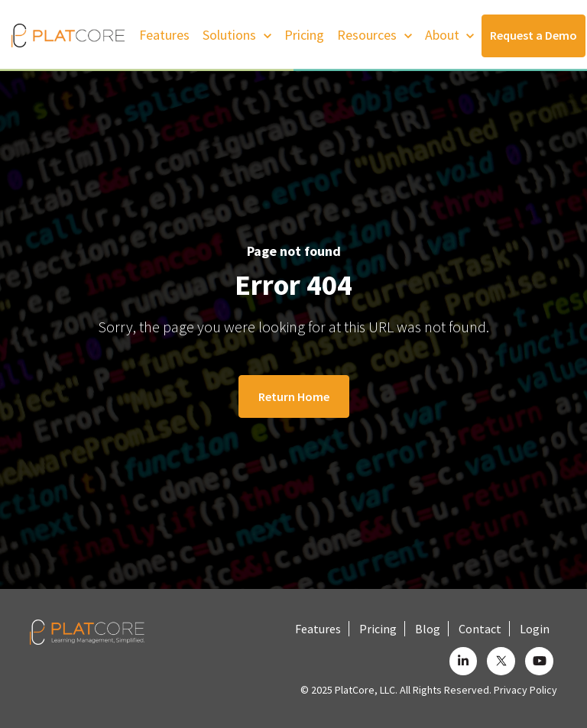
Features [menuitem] (318, 629)
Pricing (304, 35)
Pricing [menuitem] (378, 629)
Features (164, 35)
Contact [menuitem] (480, 629)
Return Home (294, 396)
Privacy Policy (525, 690)
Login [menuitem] (535, 629)
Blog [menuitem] (428, 629)
